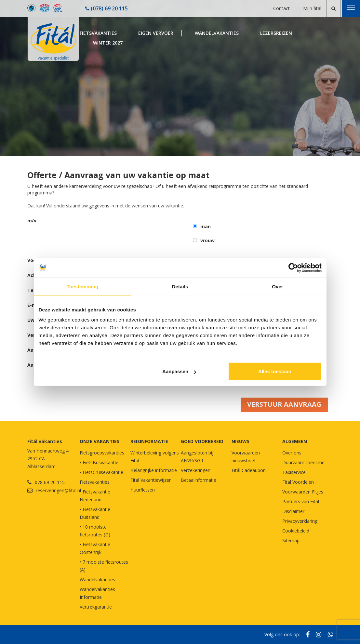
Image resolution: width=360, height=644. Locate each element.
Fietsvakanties (98, 33)
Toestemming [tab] (83, 286)
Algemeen (295, 441)
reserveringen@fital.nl (58, 490)
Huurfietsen (143, 490)
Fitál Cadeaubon (249, 470)
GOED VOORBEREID (202, 441)
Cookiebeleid (296, 531)
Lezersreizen (276, 33)
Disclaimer (293, 511)
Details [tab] (180, 286)
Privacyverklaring (300, 521)
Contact (281, 8)
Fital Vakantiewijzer (151, 480)
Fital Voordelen (298, 482)
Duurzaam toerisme (303, 462)
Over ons (292, 453)
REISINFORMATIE (149, 441)
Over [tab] (278, 286)
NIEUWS (240, 441)
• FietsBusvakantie (99, 462)
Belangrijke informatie (154, 470)
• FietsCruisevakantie (101, 472)
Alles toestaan (275, 371)
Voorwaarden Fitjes (303, 492)
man (206, 226)
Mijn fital (312, 8)
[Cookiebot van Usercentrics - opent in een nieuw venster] (293, 268)
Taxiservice (294, 472)
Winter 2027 (108, 43)
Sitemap (291, 540)
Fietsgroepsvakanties (102, 453)
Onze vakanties (100, 441)
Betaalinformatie (199, 480)
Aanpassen (179, 371)
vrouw (207, 240)
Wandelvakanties (217, 33)
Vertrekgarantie (96, 607)
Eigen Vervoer (156, 33)
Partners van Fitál (301, 501)
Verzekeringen (196, 470)
